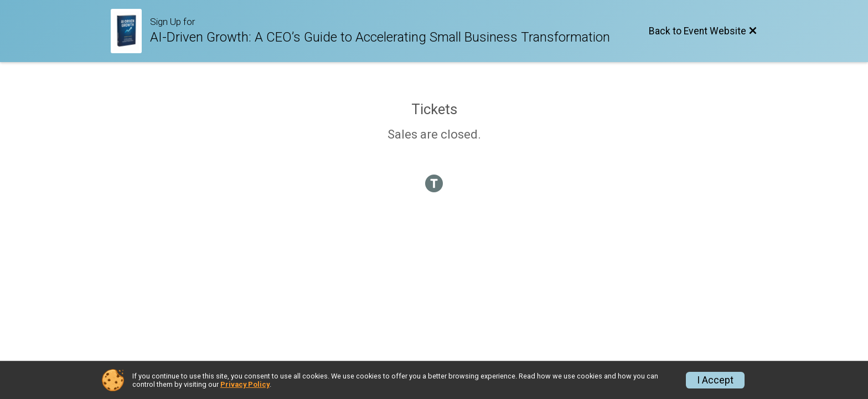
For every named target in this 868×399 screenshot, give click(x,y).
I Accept (715, 380)
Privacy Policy (245, 384)
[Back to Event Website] (703, 31)
